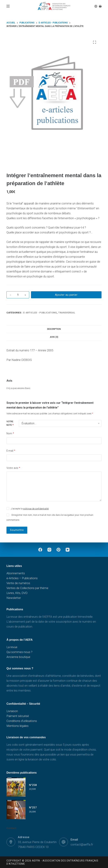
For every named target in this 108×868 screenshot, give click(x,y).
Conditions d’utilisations (22, 721)
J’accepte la (30, 509)
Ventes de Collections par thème (27, 588)
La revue (12, 647)
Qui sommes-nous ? (19, 652)
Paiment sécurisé (18, 716)
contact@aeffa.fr (82, 844)
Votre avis (13, 468)
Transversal (67, 313)
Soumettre (17, 530)
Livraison (12, 711)
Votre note (10, 423)
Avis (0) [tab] (54, 337)
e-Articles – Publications (22, 578)
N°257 (33, 808)
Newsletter (14, 598)
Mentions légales (18, 726)
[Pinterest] (58, 550)
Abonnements (16, 573)
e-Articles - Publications (40, 313)
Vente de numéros (18, 583)
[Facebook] (40, 550)
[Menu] (8, 6)
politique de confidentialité (36, 509)
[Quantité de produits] (18, 295)
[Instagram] (49, 550)
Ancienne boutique (18, 657)
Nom (10, 434)
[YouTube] (68, 550)
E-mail (11, 451)
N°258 (33, 785)
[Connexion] (96, 6)
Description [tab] (54, 329)
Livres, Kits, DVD (17, 593)
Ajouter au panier (66, 295)
